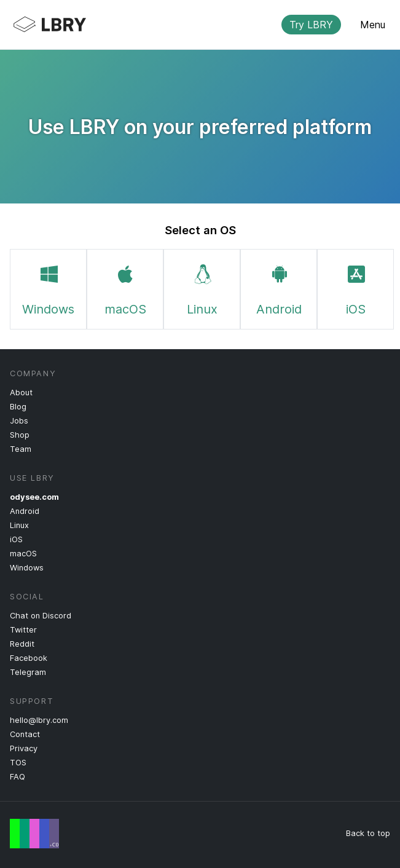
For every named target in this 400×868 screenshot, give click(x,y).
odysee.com (34, 497)
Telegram (28, 672)
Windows (48, 288)
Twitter (23, 630)
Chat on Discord (41, 616)
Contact (25, 734)
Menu (373, 25)
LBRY (190, 25)
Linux (202, 288)
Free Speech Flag (34, 834)
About (21, 393)
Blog (18, 407)
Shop (20, 435)
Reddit (22, 644)
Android (279, 288)
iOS (356, 288)
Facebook (29, 658)
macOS (125, 288)
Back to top (368, 833)
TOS (18, 763)
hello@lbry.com (39, 720)
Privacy (24, 748)
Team (21, 449)
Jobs (19, 421)
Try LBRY (311, 25)
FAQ (18, 777)
